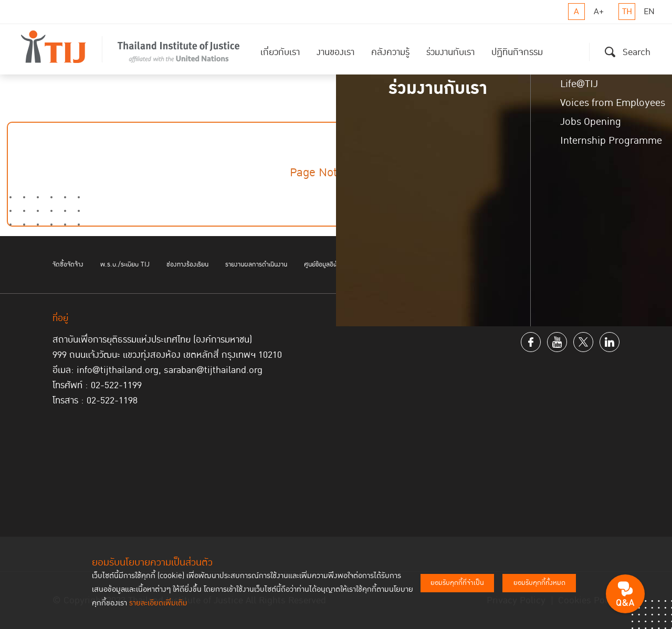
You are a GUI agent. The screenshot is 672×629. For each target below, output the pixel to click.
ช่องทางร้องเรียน (187, 264)
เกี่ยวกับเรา (280, 52)
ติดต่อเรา (585, 264)
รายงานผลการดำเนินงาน (256, 264)
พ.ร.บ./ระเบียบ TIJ (125, 264)
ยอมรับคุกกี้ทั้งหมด (539, 583)
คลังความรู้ (390, 52)
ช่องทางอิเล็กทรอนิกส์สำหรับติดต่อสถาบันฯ (501, 264)
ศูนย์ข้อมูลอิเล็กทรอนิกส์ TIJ (340, 264)
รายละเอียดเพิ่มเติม (158, 603)
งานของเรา (335, 52)
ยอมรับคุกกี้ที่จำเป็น (457, 583)
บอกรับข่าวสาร (411, 264)
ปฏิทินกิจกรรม (517, 52)
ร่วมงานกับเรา (450, 52)
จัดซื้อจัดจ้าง (68, 264)
